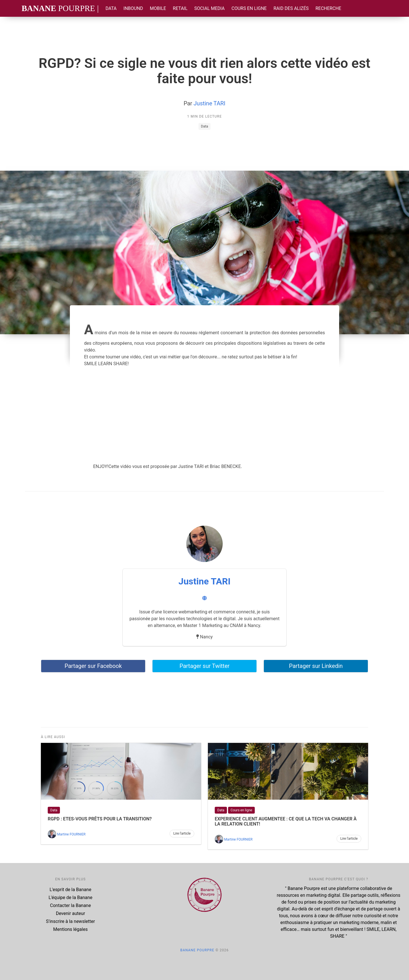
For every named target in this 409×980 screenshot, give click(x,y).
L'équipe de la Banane (70, 898)
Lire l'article (182, 833)
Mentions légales (70, 929)
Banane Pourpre (197, 950)
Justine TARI (210, 103)
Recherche (328, 8)
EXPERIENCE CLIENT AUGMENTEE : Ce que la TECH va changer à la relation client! (286, 821)
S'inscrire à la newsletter (70, 921)
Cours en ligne (249, 8)
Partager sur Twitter (204, 666)
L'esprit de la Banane (71, 890)
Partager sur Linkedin (316, 666)
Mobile (158, 8)
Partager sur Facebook (93, 666)
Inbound (133, 8)
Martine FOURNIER (71, 834)
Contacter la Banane (70, 905)
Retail (180, 8)
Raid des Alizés (291, 8)
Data (111, 8)
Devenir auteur (71, 913)
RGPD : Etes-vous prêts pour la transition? (100, 819)
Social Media (209, 8)
